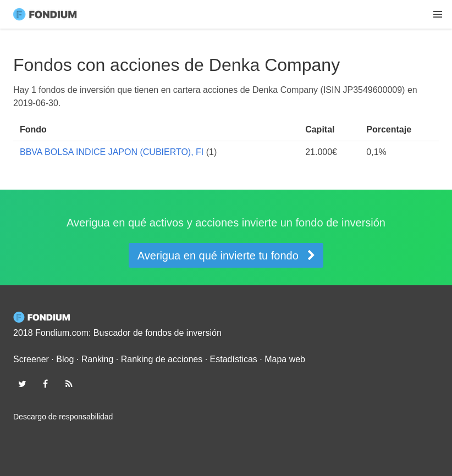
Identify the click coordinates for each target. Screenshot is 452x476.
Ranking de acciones (162, 359)
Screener (31, 359)
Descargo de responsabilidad (63, 417)
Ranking (98, 359)
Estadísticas (234, 359)
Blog (65, 359)
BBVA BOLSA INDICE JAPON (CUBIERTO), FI (112, 152)
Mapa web (285, 359)
